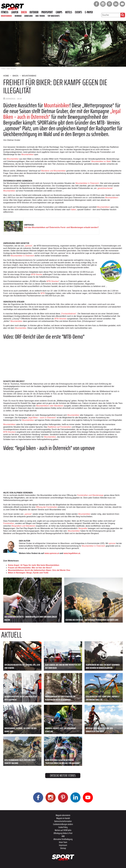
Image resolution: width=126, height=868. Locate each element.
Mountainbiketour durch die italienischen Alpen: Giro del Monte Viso (39, 570)
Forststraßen (9, 523)
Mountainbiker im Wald (101, 161)
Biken (24, 12)
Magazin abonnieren (63, 815)
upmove (112, 543)
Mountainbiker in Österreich (87, 183)
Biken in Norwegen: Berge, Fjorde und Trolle (28, 573)
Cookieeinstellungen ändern (63, 824)
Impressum (63, 845)
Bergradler (83, 528)
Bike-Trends (40, 16)
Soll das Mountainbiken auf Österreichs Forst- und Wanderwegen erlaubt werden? (61, 227)
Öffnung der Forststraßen (47, 507)
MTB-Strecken (53, 281)
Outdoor (34, 12)
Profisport (47, 12)
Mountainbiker (57, 105)
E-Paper (89, 12)
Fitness (5, 12)
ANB (63, 836)
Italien (74, 210)
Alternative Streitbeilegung (63, 839)
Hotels (69, 12)
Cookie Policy (63, 827)
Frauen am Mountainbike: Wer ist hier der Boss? (30, 568)
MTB (43, 293)
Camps (59, 12)
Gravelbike (29, 16)
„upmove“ (28, 246)
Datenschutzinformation (63, 821)
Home (6, 76)
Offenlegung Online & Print (63, 833)
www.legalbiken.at (72, 553)
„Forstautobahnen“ (69, 314)
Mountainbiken (27, 154)
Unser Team (63, 842)
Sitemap (63, 848)
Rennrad (18, 16)
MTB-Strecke (37, 274)
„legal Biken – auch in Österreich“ (42, 418)
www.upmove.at (52, 553)
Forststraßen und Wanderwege (90, 495)
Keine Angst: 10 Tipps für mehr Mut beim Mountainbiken (34, 565)
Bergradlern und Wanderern (23, 526)
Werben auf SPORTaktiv (63, 830)
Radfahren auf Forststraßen (59, 427)
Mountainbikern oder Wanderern (50, 406)
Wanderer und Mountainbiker (53, 171)
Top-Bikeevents (54, 16)
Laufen (15, 12)
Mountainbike (6, 16)
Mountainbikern (112, 198)
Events (78, 12)
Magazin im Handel (63, 818)
